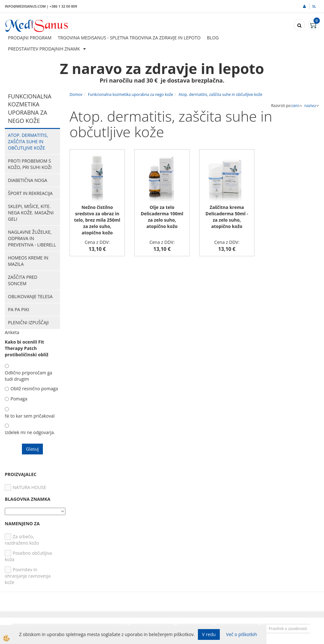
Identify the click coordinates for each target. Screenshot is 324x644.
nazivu (312, 106)
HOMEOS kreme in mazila (28, 261)
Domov (76, 94)
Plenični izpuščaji (28, 322)
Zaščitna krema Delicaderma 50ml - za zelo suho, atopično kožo (227, 217)
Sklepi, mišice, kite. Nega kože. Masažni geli (31, 213)
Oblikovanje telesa (30, 296)
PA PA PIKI (19, 309)
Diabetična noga (28, 180)
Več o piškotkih (242, 634)
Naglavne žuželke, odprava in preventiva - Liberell (32, 238)
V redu (209, 634)
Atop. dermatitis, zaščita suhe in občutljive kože (28, 141)
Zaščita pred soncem (23, 280)
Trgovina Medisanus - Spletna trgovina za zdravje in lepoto (129, 38)
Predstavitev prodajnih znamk (44, 49)
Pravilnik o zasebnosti (288, 629)
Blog (213, 38)
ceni (297, 106)
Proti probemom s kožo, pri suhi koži (30, 164)
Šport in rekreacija (30, 193)
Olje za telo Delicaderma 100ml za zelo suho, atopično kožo (162, 217)
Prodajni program (30, 38)
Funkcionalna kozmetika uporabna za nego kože (131, 94)
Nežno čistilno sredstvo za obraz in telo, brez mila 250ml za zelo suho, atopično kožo (97, 220)
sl (314, 6)
